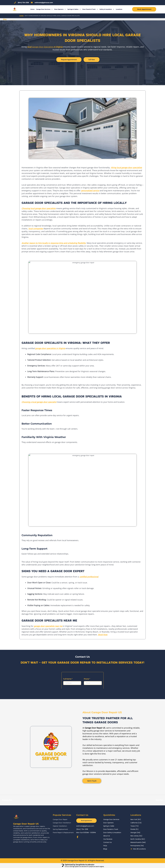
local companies (36, 229)
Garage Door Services (44, 9)
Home (32, 9)
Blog (5, 19)
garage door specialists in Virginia (50, 348)
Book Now (103, 635)
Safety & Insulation (107, 9)
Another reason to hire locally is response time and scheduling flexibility (54, 243)
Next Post (160, 800)
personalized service (90, 191)
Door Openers (60, 9)
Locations (119, 9)
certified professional (89, 577)
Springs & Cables (74, 9)
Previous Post (6, 800)
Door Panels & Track (90, 9)
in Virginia (58, 47)
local (29, 47)
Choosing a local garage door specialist (39, 402)
